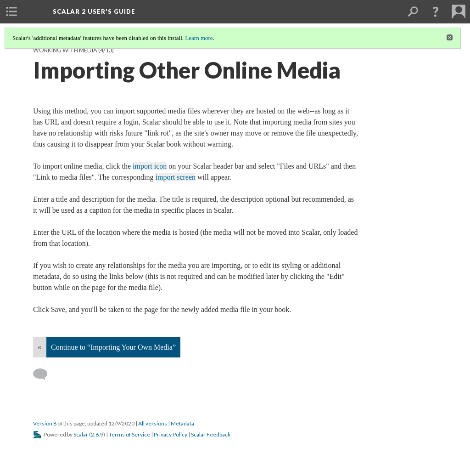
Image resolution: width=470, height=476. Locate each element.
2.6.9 (97, 434)
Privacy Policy (171, 434)
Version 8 (45, 423)
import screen (175, 177)
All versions (153, 423)
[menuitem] (11, 11)
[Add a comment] (44, 374)
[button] (436, 11)
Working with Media (65, 50)
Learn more (199, 38)
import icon (150, 166)
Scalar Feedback (211, 434)
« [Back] (39, 347)
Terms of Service (129, 434)
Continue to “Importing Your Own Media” (113, 347)
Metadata (182, 423)
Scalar (81, 434)
